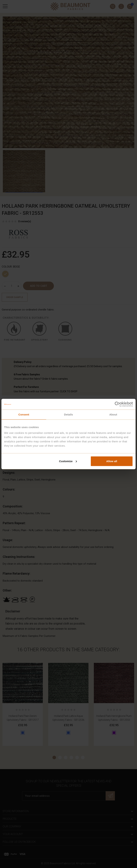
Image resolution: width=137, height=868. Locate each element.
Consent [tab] (24, 414)
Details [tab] (68, 414)
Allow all (112, 461)
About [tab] (113, 414)
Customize (68, 461)
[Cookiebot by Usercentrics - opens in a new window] (117, 404)
